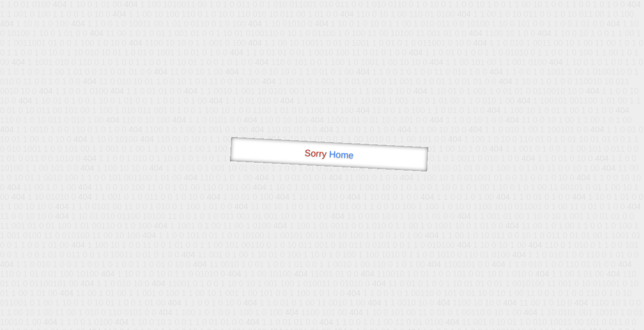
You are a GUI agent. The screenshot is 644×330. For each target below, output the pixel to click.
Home (341, 155)
